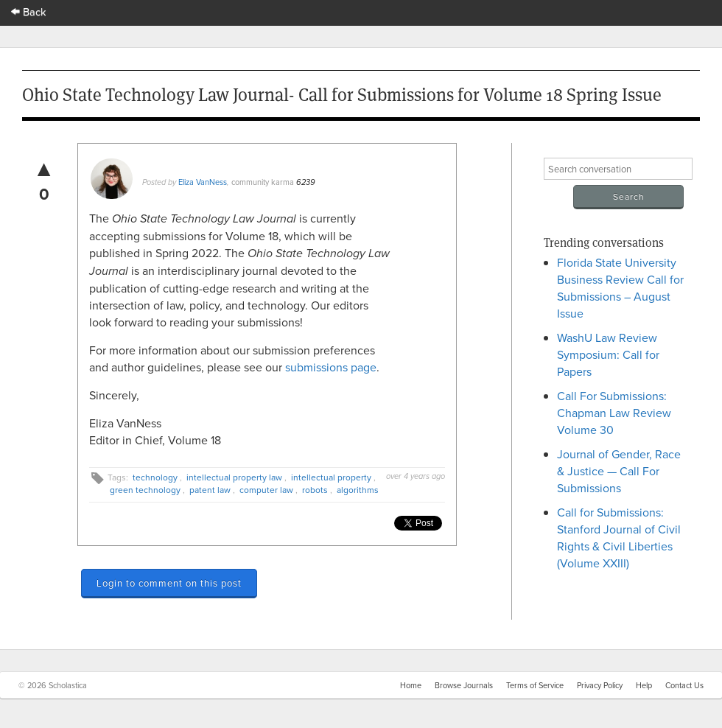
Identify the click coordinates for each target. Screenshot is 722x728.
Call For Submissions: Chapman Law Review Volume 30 (614, 413)
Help (644, 685)
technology (155, 477)
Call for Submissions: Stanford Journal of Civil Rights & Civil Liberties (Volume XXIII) (619, 538)
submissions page (331, 367)
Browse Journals (464, 685)
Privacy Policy (600, 685)
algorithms (358, 490)
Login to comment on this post (169, 583)
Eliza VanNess (203, 182)
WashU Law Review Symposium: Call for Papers (608, 354)
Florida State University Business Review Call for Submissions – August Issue (620, 288)
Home (411, 685)
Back (29, 11)
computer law (266, 490)
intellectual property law (234, 477)
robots (315, 490)
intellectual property (331, 477)
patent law (210, 490)
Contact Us (684, 685)
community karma (263, 182)
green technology (145, 490)
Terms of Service (535, 685)
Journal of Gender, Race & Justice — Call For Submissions (619, 471)
